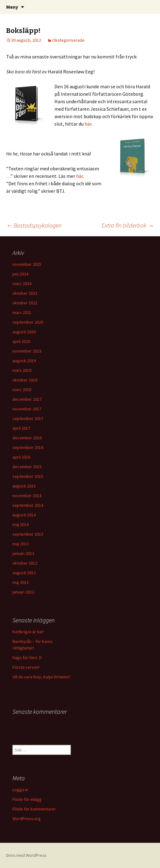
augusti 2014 (24, 515)
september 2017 (28, 418)
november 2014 (27, 496)
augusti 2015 (24, 486)
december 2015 (27, 467)
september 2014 (28, 505)
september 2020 (28, 322)
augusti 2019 (24, 361)
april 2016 (21, 457)
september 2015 (28, 476)
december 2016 (27, 438)
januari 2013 (23, 553)
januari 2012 (23, 592)
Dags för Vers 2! (27, 658)
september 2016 (28, 447)
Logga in (20, 790)
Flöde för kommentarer (34, 809)
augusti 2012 (24, 573)
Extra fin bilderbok (128, 225)
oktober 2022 (25, 303)
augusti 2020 (24, 332)
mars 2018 (22, 390)
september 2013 (28, 534)
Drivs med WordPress (26, 855)
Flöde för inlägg (27, 799)
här (88, 124)
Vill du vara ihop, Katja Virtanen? (41, 677)
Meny (12, 7)
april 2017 (21, 428)
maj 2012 (21, 582)
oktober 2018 (25, 380)
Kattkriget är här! (28, 632)
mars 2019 (22, 370)
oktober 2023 (25, 293)
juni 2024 (20, 274)
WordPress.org (27, 819)
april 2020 (21, 341)
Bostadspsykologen (34, 225)
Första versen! (26, 667)
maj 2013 (21, 544)
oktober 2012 (25, 563)
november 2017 (27, 409)
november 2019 (27, 351)
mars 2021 (22, 312)
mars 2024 (22, 284)
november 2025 (27, 264)
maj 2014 (21, 524)
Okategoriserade (68, 40)
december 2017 (27, 399)
